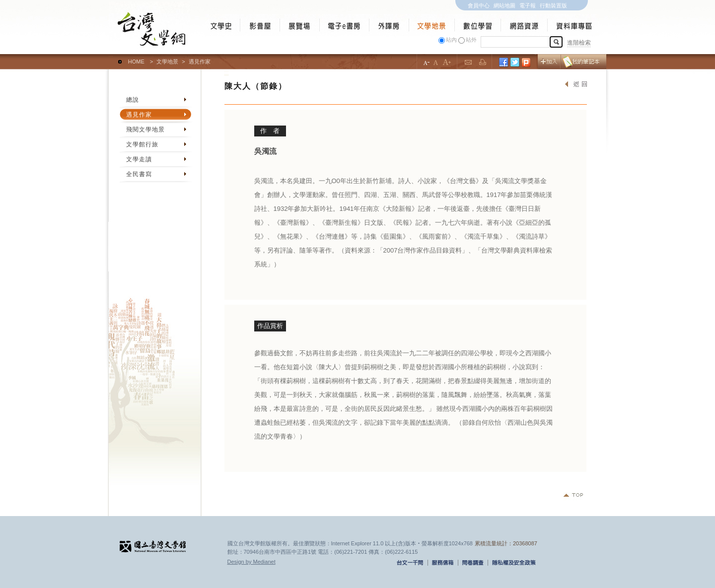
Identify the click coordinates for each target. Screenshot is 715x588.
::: (111, 57)
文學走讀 (139, 159)
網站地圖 (504, 5)
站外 (471, 40)
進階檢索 (579, 43)
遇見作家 (139, 115)
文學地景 (167, 62)
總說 (133, 100)
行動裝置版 (553, 5)
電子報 (528, 5)
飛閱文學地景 (145, 130)
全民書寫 (139, 174)
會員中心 (479, 5)
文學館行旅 (142, 144)
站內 (451, 40)
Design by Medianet (251, 562)
